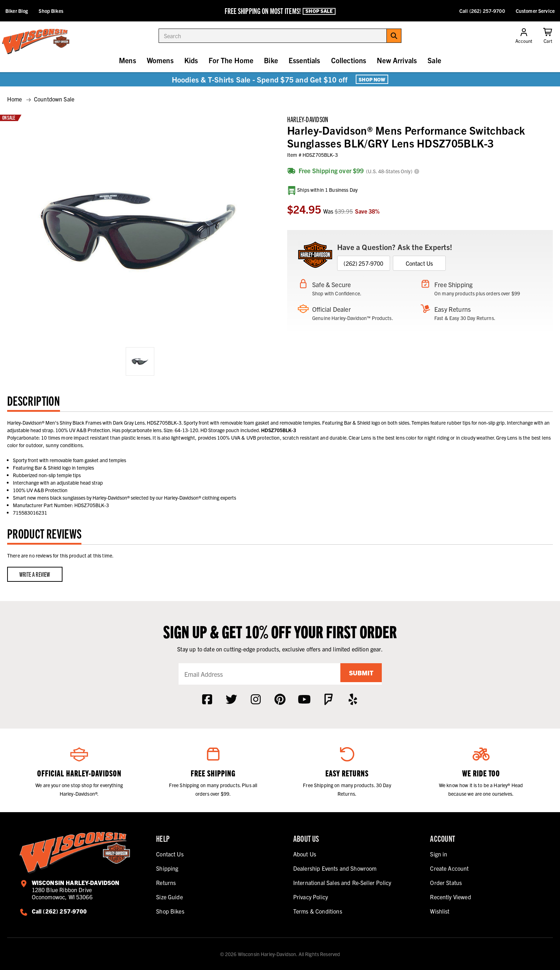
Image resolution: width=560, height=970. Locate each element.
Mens (127, 60)
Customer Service (535, 11)
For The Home (231, 60)
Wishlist (440, 911)
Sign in (439, 854)
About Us (305, 854)
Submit (359, 674)
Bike (271, 60)
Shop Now (372, 79)
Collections (349, 60)
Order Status (446, 882)
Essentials (304, 60)
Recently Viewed (450, 897)
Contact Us (419, 263)
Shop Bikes (51, 11)
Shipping (167, 868)
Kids (191, 60)
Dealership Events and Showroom (335, 868)
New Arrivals (397, 60)
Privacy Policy (311, 897)
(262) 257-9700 (363, 263)
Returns (166, 882)
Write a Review (35, 574)
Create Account (449, 868)
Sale (434, 60)
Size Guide (169, 897)
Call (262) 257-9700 (482, 11)
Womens (160, 60)
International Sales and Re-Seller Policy (342, 882)
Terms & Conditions (318, 911)
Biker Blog (17, 11)
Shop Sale (319, 11)
